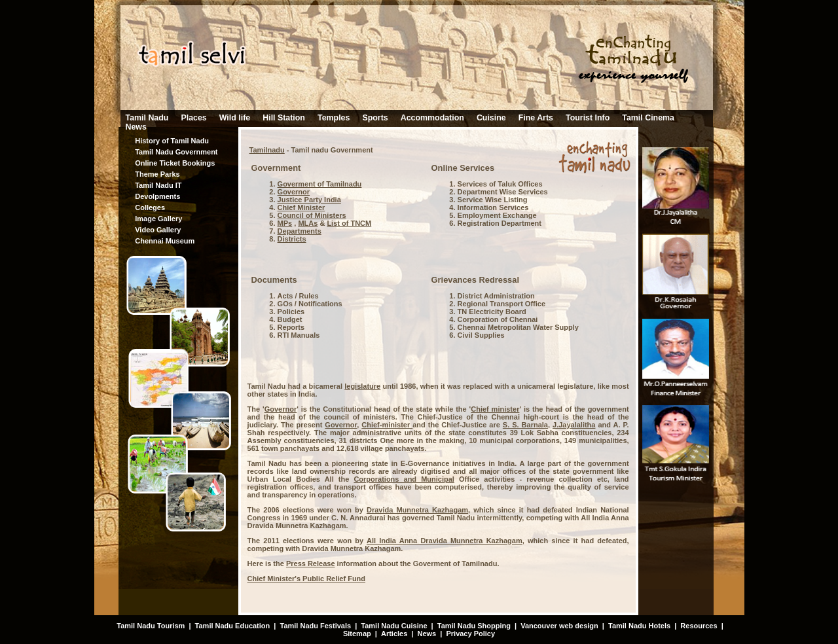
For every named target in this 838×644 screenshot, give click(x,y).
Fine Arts (536, 118)
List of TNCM (349, 223)
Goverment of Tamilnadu (320, 184)
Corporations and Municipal (404, 479)
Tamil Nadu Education (233, 626)
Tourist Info (588, 118)
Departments (300, 231)
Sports (375, 118)
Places (193, 118)
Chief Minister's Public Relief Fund (306, 579)
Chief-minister (387, 425)
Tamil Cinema (648, 118)
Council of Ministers (312, 215)
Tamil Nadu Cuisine (393, 626)
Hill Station (284, 118)
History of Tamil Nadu (172, 141)
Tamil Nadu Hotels (640, 626)
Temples (334, 118)
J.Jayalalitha (574, 425)
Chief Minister (301, 207)
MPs (285, 223)
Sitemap (357, 634)
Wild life (235, 118)
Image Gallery (158, 219)
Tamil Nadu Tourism (151, 626)
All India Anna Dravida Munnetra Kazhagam (445, 541)
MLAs (308, 223)
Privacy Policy (470, 634)
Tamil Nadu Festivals (315, 626)
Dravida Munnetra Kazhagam (417, 510)
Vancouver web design (559, 626)
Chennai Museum (165, 241)
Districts (292, 239)
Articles (394, 634)
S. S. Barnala (525, 425)
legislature (362, 386)
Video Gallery (158, 230)
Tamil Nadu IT (158, 185)
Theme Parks (157, 174)
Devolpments (157, 196)
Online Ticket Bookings (175, 163)
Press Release (311, 563)
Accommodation (432, 118)
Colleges (150, 207)
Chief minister (495, 409)
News (136, 127)
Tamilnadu (267, 150)
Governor (294, 192)
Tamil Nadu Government (176, 152)
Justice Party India (309, 200)
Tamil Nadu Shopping (474, 626)
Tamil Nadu (147, 118)
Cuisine (491, 118)
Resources (699, 626)
